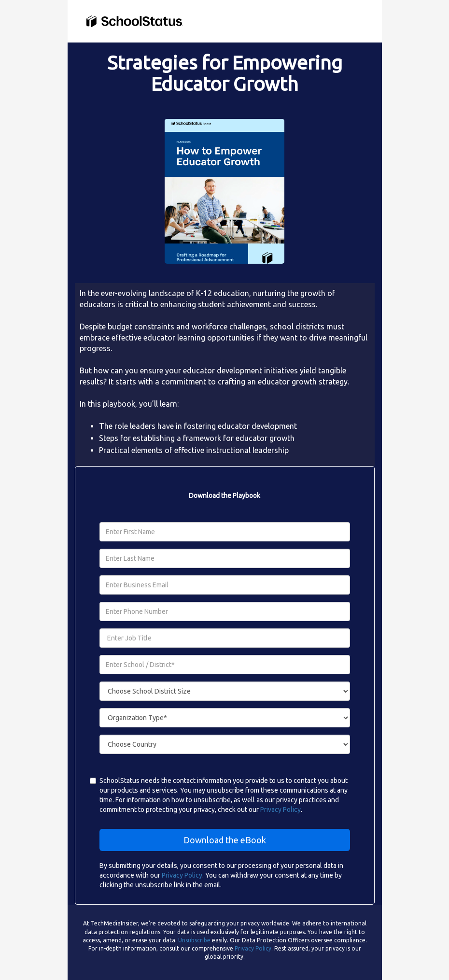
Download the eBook (225, 840)
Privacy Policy (281, 810)
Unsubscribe (194, 940)
